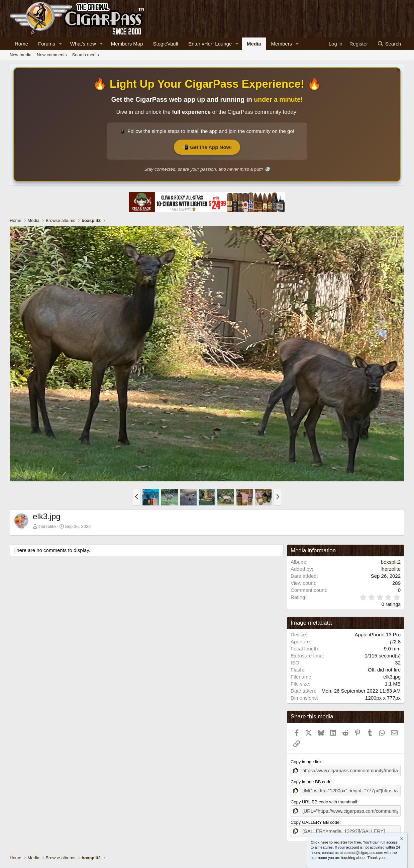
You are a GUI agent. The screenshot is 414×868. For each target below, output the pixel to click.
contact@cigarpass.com (364, 853)
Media (254, 44)
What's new (83, 44)
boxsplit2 (391, 562)
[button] (61, 44)
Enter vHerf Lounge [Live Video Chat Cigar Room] (210, 44)
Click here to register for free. (336, 842)
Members (282, 44)
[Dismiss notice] (398, 71)
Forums (47, 44)
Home (21, 44)
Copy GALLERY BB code (315, 820)
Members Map (127, 44)
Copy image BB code (311, 781)
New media (21, 55)
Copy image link (306, 762)
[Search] (389, 44)
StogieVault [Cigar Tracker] (166, 44)
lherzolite (47, 526)
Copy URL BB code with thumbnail (324, 801)
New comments (52, 55)
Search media (86, 55)
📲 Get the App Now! (207, 147)
